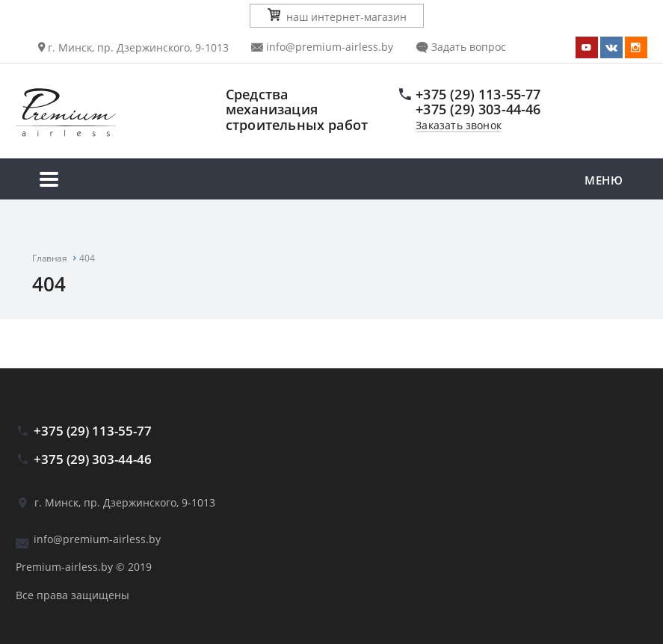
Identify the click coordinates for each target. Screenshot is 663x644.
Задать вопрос (461, 47)
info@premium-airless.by (322, 47)
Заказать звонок (459, 126)
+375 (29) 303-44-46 (478, 109)
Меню (331, 181)
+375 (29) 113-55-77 (478, 94)
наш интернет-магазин (337, 16)
